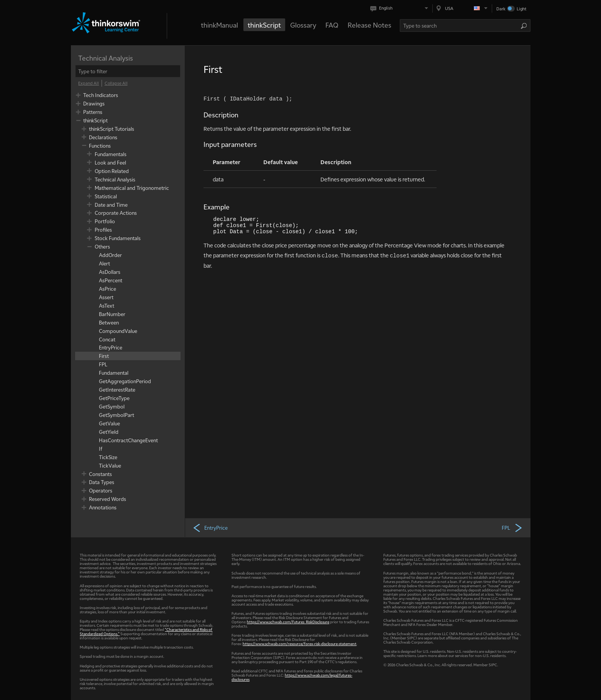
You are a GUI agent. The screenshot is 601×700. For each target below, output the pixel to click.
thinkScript (264, 25)
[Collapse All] (116, 83)
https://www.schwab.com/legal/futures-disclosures (292, 677)
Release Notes (369, 25)
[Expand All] (89, 83)
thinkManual (219, 25)
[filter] (128, 71)
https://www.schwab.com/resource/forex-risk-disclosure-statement (300, 643)
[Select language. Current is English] (401, 8)
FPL (512, 527)
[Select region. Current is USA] (462, 8)
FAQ (332, 25)
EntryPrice (210, 527)
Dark (501, 9)
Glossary (303, 25)
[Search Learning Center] (460, 26)
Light (521, 9)
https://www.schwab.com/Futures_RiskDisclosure (288, 622)
